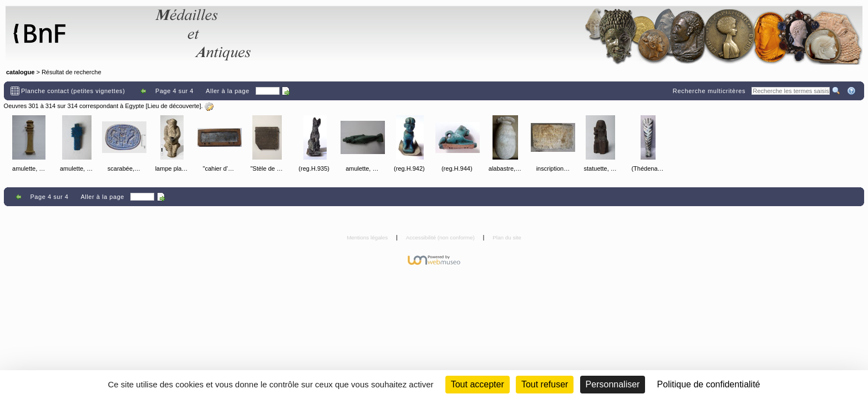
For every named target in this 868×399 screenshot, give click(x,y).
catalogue (20, 72)
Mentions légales (368, 237)
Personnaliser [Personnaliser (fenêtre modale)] (613, 384)
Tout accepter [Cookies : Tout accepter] (478, 384)
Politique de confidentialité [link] (709, 384)
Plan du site (507, 237)
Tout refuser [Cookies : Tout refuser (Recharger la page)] (545, 384)
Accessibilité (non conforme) (441, 237)
